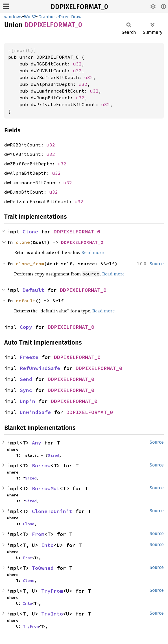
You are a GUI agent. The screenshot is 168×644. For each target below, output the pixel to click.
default (26, 301)
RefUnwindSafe (40, 368)
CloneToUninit (52, 511)
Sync (26, 390)
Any (37, 443)
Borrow (41, 466)
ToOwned (43, 568)
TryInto (52, 614)
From (38, 534)
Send (26, 379)
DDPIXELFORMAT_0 (79, 7)
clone (23, 242)
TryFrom (52, 591)
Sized (53, 455)
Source (157, 264)
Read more (92, 252)
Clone (30, 232)
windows (13, 17)
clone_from (30, 264)
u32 (77, 64)
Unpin (28, 401)
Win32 (30, 17)
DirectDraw (70, 17)
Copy (26, 327)
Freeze (29, 357)
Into (47, 545)
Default (33, 290)
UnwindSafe (35, 412)
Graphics (47, 17)
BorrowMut (46, 488)
